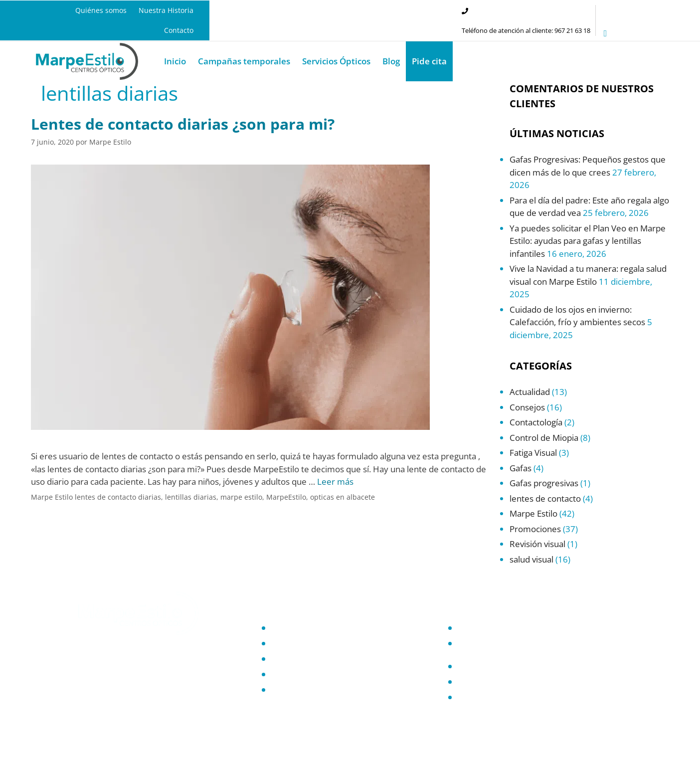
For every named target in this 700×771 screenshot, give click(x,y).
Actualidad (530, 392)
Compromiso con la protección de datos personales (527, 647)
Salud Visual (292, 674)
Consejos (527, 407)
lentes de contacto (545, 498)
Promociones (535, 529)
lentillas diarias (191, 497)
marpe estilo (241, 497)
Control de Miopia (544, 438)
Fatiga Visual (533, 453)
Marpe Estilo (52, 497)
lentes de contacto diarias (118, 497)
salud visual (531, 559)
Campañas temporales (244, 61)
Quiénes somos (101, 10)
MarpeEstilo (286, 497)
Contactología (536, 422)
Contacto (179, 30)
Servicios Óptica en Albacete (320, 659)
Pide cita (429, 61)
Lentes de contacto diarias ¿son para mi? (183, 124)
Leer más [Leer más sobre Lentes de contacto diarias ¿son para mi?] (335, 482)
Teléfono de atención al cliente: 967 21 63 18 (526, 30)
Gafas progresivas (544, 483)
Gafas (521, 468)
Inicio (175, 61)
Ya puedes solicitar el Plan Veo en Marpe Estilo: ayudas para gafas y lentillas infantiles (588, 241)
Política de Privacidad (495, 628)
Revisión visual (537, 544)
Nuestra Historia (166, 10)
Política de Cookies (490, 666)
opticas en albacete (343, 497)
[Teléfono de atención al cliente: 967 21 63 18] (465, 11)
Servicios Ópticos (336, 61)
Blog (391, 61)
